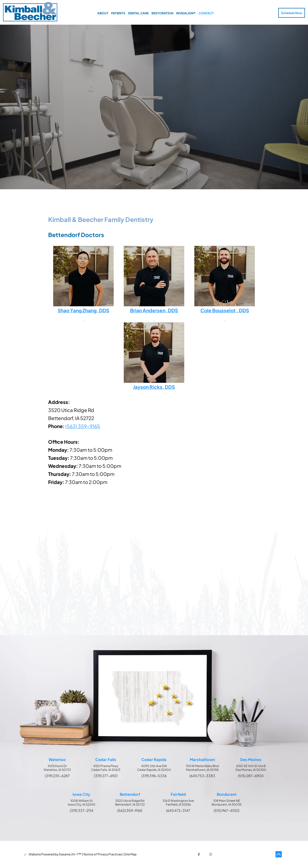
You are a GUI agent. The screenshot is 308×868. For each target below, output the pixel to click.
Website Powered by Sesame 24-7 (53, 854)
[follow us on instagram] (210, 854)
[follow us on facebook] (199, 854)
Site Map (130, 854)
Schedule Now (292, 13)
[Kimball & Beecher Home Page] (30, 12)
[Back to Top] (279, 854)
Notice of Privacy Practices (103, 854)
